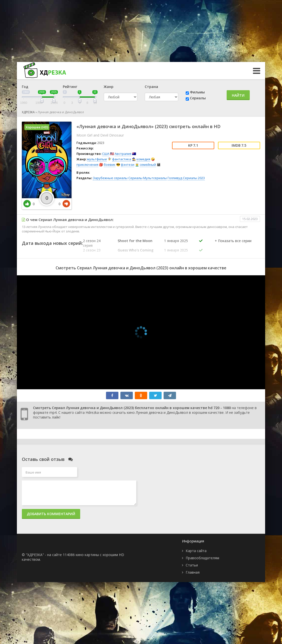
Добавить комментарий (51, 514)
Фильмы (197, 92)
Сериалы (198, 98)
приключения (87, 165)
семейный (148, 165)
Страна (151, 87)
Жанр (109, 87)
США (106, 154)
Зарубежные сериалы (110, 178)
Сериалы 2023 (194, 178)
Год (25, 87)
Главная (193, 572)
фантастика (122, 159)
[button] (233, 246)
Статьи (192, 565)
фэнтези (128, 165)
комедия (143, 159)
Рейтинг (70, 87)
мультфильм (97, 159)
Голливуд (175, 178)
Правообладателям (202, 558)
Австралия (123, 154)
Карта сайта (196, 551)
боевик (110, 165)
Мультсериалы (155, 178)
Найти (238, 95)
